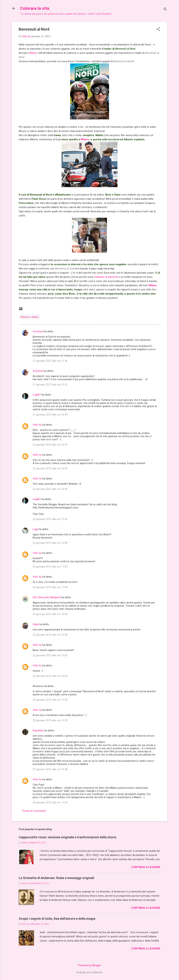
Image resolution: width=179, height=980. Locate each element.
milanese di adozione (106, 277)
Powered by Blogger (90, 965)
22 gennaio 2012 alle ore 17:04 (50, 587)
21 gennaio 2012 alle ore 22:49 (50, 415)
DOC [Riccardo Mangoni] (47, 597)
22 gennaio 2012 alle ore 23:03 (50, 655)
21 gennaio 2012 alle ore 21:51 (50, 385)
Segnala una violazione (89, 972)
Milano (33, 53)
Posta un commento (34, 811)
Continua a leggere (146, 867)
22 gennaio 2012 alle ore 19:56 (50, 614)
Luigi (35, 529)
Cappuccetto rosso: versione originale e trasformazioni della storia (67, 837)
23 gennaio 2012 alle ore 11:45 (50, 700)
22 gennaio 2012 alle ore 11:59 (50, 519)
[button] (158, 30)
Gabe (36, 624)
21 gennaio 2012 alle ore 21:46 (50, 361)
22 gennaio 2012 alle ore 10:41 (50, 445)
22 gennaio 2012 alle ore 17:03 (50, 567)
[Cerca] (165, 10)
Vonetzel (38, 331)
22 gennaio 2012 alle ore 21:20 (50, 635)
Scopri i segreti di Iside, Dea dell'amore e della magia (57, 919)
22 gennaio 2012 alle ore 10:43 (50, 468)
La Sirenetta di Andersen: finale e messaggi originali (56, 878)
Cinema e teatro (30, 317)
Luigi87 (37, 395)
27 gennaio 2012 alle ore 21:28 (50, 769)
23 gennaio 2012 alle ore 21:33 (50, 720)
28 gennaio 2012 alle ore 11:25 (50, 802)
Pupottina (38, 731)
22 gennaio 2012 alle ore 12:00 (50, 543)
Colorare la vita (35, 8)
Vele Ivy (37, 425)
